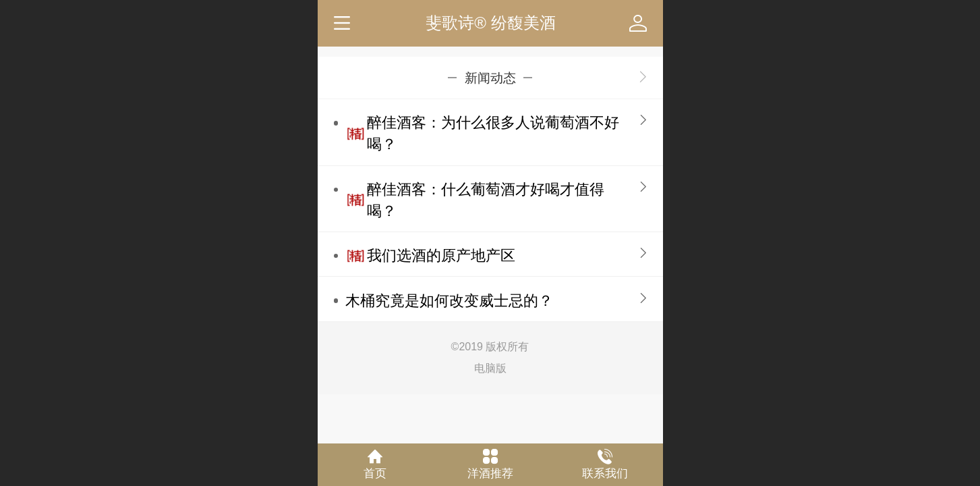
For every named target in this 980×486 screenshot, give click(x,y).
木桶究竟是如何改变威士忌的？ (449, 301)
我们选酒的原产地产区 (441, 255)
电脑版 (490, 368)
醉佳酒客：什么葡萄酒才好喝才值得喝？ (486, 200)
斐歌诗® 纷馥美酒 (490, 23)
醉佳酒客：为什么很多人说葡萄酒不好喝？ (493, 133)
